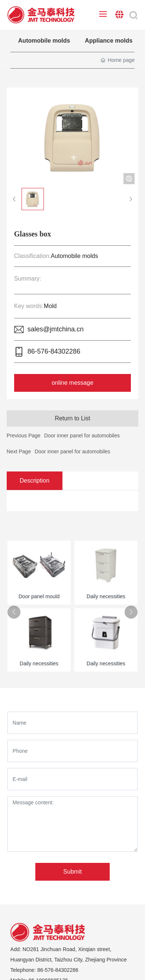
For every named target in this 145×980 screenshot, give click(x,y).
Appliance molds (109, 41)
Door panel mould (39, 596)
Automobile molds (44, 41)
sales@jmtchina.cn (56, 329)
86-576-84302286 (54, 351)
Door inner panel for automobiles (72, 451)
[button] (14, 612)
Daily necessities (106, 596)
